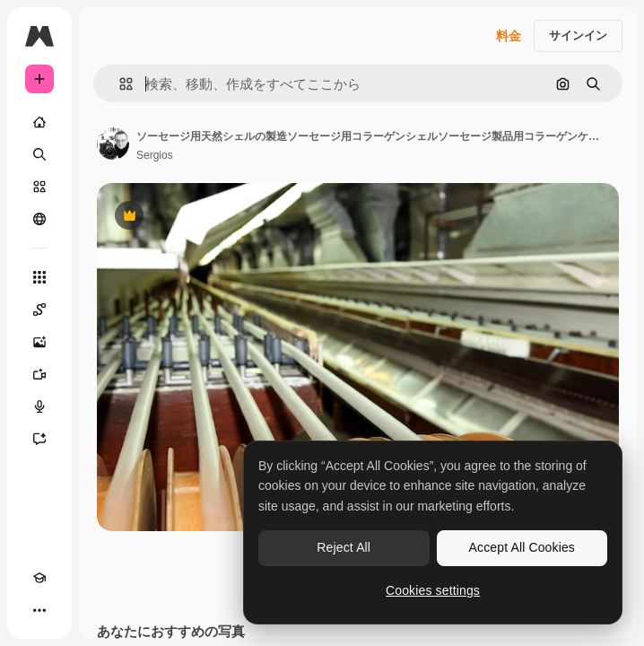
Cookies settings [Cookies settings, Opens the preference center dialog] (433, 590)
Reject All (344, 547)
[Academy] (39, 578)
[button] (119, 84)
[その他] (39, 610)
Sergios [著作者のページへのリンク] (155, 155)
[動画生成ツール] (39, 374)
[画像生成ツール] (39, 342)
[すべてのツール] (39, 277)
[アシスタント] (39, 439)
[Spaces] (39, 310)
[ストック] (39, 187)
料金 (509, 36)
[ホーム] (39, 122)
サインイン (578, 35)
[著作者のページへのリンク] (113, 144)
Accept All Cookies (522, 547)
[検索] (39, 154)
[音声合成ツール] (39, 406)
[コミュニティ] (39, 219)
